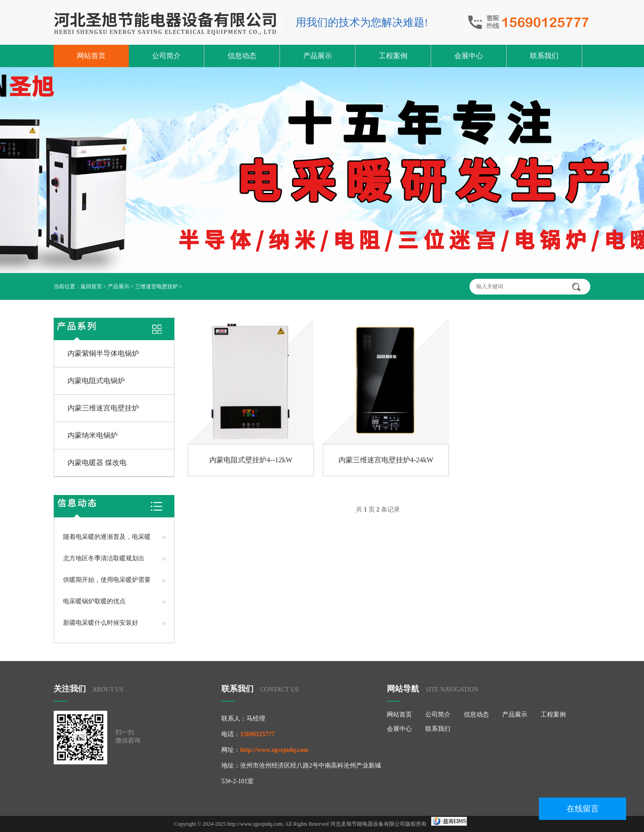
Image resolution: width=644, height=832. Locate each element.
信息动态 (242, 56)
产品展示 (318, 56)
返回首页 (91, 286)
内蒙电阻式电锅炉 (96, 381)
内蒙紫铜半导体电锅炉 (103, 353)
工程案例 (393, 56)
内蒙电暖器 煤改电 (97, 463)
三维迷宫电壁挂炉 (157, 286)
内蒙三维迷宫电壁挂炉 (103, 408)
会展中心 (469, 56)
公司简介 (166, 56)
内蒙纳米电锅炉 (93, 435)
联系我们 (544, 56)
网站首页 (91, 56)
